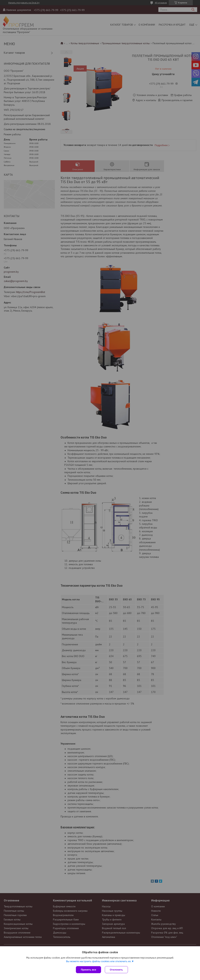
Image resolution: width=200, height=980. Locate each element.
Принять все (88, 970)
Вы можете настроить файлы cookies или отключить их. (99, 961)
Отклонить (116, 970)
